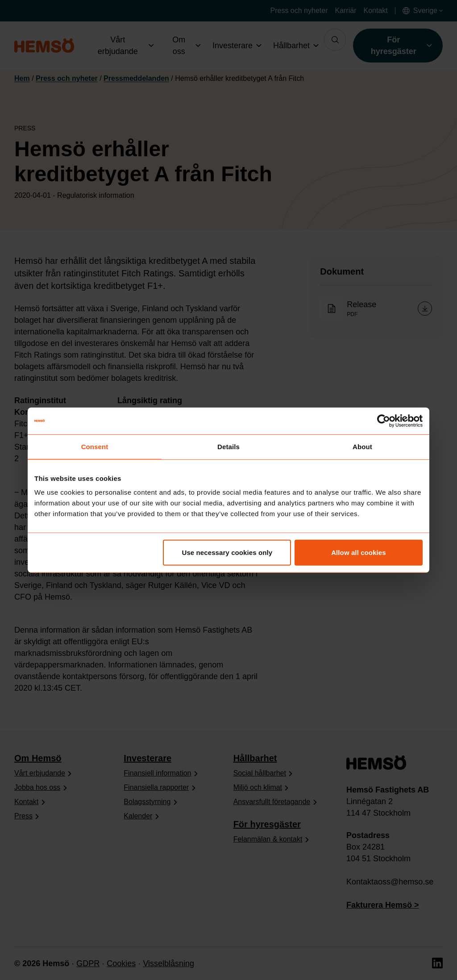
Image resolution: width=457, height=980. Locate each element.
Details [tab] (228, 446)
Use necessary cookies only (227, 553)
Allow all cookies (359, 553)
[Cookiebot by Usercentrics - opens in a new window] (384, 421)
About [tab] (362, 446)
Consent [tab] (95, 446)
